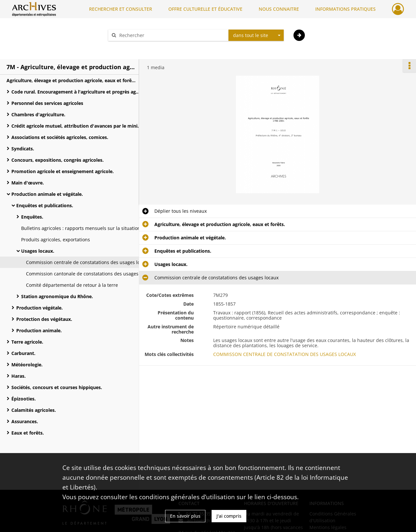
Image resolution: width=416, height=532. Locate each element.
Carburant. (23, 353)
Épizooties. (24, 399)
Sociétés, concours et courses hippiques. (57, 387)
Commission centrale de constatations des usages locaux (88, 262)
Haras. (19, 376)
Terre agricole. (27, 342)
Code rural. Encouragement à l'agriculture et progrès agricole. (76, 92)
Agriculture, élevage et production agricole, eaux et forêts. (71, 80)
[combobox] (256, 35)
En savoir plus (185, 516)
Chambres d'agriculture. (38, 114)
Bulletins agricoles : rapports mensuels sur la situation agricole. (86, 228)
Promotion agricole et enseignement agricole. (63, 171)
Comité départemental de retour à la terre (72, 285)
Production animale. (39, 330)
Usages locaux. (38, 251)
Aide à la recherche (133, 47)
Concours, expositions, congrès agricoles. (58, 160)
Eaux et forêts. (28, 433)
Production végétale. (39, 308)
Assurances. (25, 421)
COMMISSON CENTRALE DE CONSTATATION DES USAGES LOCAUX (285, 354)
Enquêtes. (32, 217)
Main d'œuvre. (28, 183)
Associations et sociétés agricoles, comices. (60, 137)
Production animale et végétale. (47, 194)
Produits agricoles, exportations (56, 240)
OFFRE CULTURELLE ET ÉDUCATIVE (205, 9)
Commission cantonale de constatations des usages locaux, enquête (91, 274)
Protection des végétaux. (44, 319)
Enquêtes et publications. (45, 205)
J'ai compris (229, 516)
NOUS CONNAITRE (279, 9)
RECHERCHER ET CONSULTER (121, 9)
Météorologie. (27, 365)
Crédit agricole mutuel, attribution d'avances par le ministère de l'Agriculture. (76, 126)
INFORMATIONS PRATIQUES (345, 9)
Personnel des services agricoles (47, 103)
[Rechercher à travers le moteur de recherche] (172, 35)
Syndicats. (23, 149)
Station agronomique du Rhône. (57, 296)
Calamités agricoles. (34, 410)
